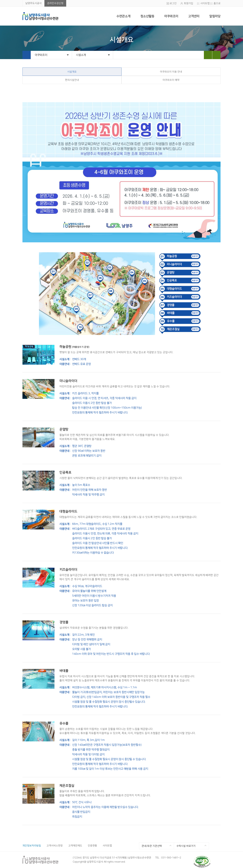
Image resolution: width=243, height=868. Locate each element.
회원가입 (189, 3)
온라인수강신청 (55, 3)
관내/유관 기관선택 (152, 846)
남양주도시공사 (34, 3)
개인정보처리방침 (32, 846)
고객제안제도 (75, 846)
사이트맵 (205, 3)
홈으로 (217, 3)
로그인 (173, 3)
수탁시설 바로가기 (186, 846)
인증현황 (92, 846)
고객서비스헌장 (55, 846)
